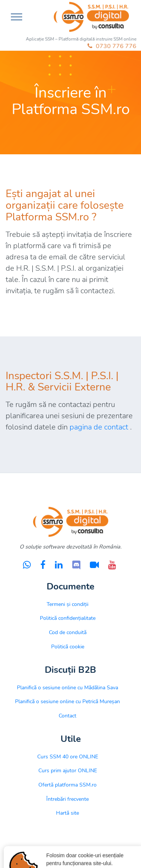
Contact (67, 716)
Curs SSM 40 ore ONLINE (68, 756)
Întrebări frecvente (67, 799)
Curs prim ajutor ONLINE (68, 770)
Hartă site (67, 813)
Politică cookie (68, 646)
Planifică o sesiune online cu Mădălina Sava (67, 687)
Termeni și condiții (67, 604)
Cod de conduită (68, 632)
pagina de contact (99, 427)
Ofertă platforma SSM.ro (67, 785)
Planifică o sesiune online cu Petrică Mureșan (67, 701)
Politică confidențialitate (68, 618)
